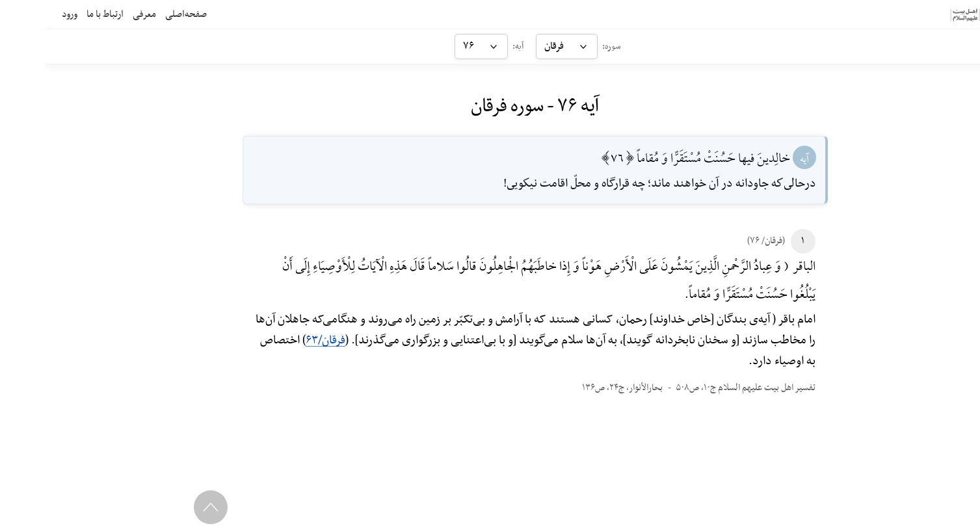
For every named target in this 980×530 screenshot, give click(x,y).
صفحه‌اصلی (141, 14)
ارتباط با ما (60, 14)
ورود (25, 14)
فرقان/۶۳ (281, 340)
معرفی (99, 14)
